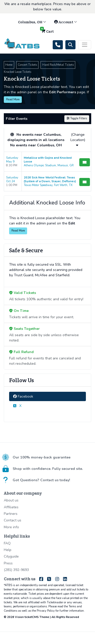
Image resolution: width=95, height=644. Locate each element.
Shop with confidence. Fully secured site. (48, 469)
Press (8, 563)
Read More (13, 99)
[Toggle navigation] (85, 45)
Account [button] (66, 22)
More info (11, 527)
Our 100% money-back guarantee (42, 457)
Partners (11, 514)
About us (11, 500)
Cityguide (11, 556)
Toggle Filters (77, 118)
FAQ (7, 543)
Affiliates (11, 507)
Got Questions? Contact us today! (41, 480)
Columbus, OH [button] (32, 22)
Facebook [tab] (23, 396)
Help (8, 550)
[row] (48, 162)
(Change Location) (78, 140)
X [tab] (17, 406)
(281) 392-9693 (16, 570)
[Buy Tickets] (85, 162)
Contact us (13, 520)
